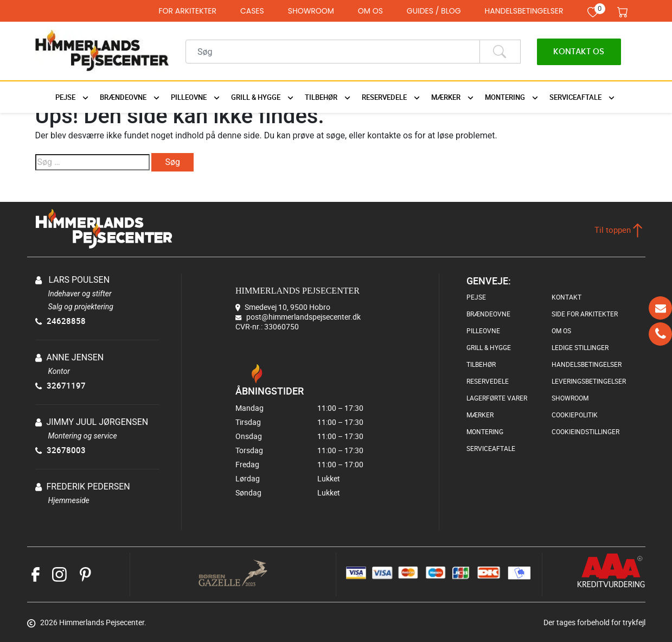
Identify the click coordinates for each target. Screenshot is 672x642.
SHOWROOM (311, 11)
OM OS (370, 11)
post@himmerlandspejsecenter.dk (303, 317)
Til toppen (619, 230)
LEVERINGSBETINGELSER (589, 381)
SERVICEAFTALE (491, 448)
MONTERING (485, 431)
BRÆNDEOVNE (488, 314)
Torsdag (310, 450)
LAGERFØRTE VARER (497, 398)
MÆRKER (480, 415)
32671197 (60, 385)
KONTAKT (567, 297)
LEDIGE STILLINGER (580, 347)
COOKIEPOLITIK (575, 415)
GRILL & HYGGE (489, 347)
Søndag (310, 492)
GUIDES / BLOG (434, 11)
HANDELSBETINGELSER (524, 11)
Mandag (310, 408)
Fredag (310, 464)
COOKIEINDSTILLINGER (585, 431)
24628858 (60, 321)
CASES (252, 11)
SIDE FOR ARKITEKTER (585, 314)
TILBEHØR (481, 364)
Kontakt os (579, 52)
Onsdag (310, 436)
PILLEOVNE (483, 330)
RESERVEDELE (488, 381)
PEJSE (476, 297)
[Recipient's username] (333, 52)
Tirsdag (310, 422)
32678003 (60, 450)
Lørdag (310, 478)
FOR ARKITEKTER (187, 11)
